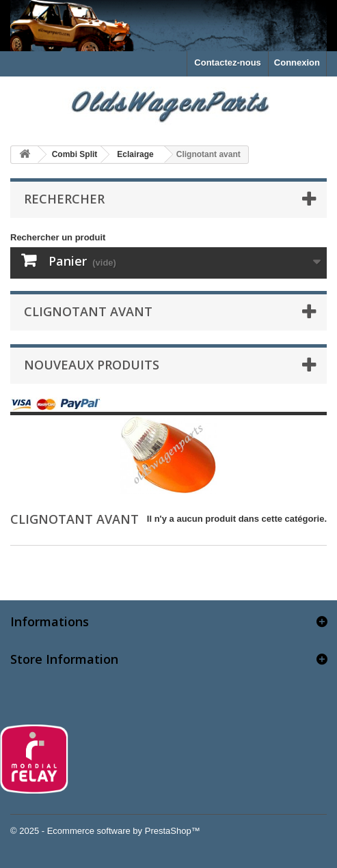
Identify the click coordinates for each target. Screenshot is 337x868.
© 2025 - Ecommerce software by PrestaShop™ (105, 831)
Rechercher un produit (58, 237)
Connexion (297, 62)
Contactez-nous (228, 62)
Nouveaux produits (92, 365)
